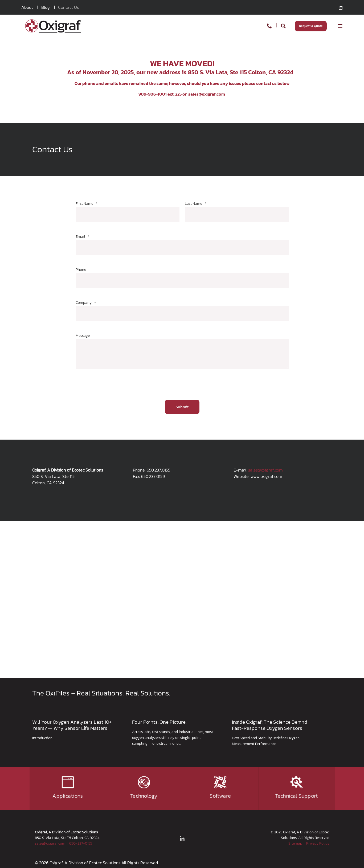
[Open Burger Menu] (340, 26)
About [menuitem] (27, 7)
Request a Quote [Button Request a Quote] (311, 26)
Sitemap (295, 843)
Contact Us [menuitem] (68, 7)
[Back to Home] (53, 25)
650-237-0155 (81, 843)
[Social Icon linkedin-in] (182, 838)
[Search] (284, 25)
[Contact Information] (269, 25)
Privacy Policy (318, 843)
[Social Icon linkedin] (341, 8)
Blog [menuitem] (46, 7)
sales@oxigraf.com (207, 94)
